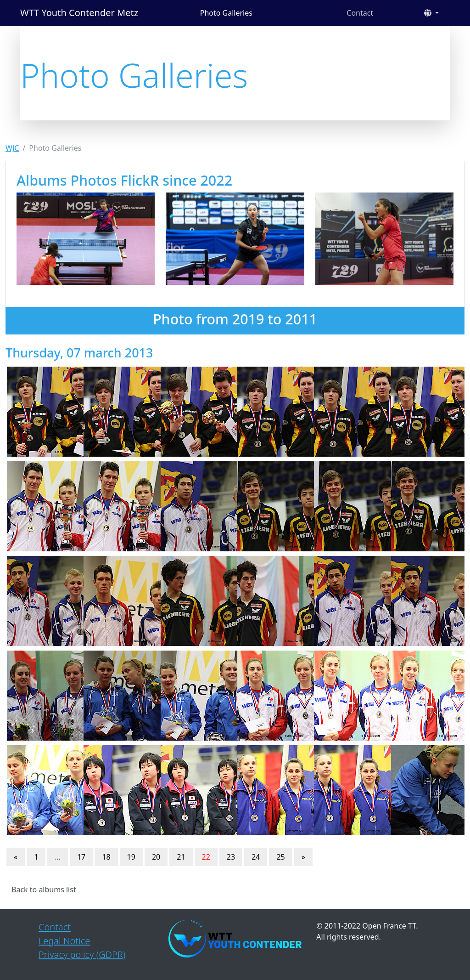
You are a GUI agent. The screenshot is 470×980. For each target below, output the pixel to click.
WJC (12, 148)
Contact (360, 13)
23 (231, 857)
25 (280, 857)
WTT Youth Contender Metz (79, 13)
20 (156, 857)
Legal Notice (64, 941)
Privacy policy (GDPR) (82, 955)
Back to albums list (44, 889)
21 (181, 857)
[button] (431, 13)
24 (256, 857)
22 (206, 857)
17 (81, 857)
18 (106, 857)
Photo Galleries (226, 13)
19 (131, 857)
